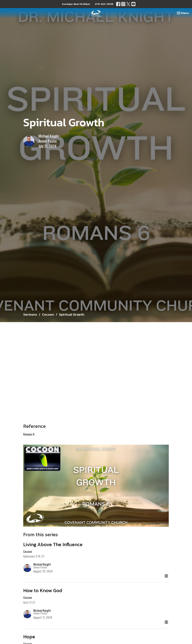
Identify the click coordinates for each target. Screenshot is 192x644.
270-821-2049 (104, 4)
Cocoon (48, 314)
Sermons (30, 314)
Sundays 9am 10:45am (76, 4)
